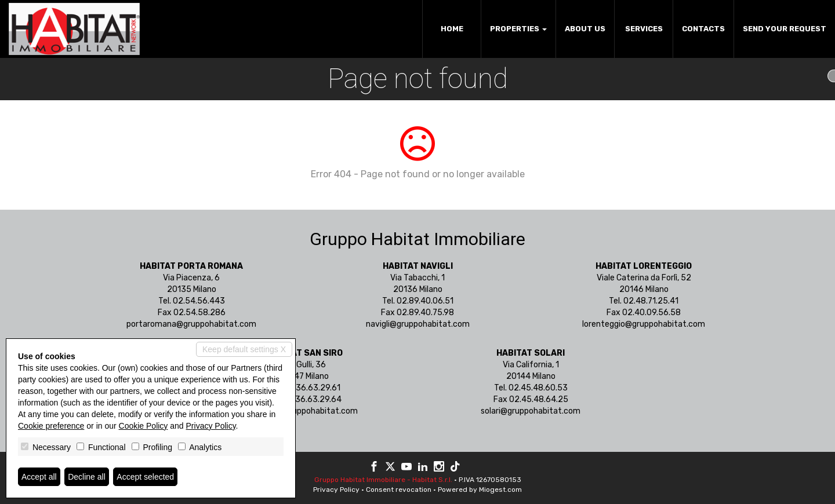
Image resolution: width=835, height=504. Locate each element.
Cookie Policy (144, 426)
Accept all (39, 477)
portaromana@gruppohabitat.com (191, 324)
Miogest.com (500, 490)
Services (644, 29)
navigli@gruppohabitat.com (418, 324)
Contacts (703, 29)
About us (585, 29)
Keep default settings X (244, 349)
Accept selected (145, 477)
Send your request (785, 29)
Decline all (87, 477)
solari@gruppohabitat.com (531, 411)
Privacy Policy (336, 490)
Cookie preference (51, 426)
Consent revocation (399, 490)
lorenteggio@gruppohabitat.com (644, 324)
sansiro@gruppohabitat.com (304, 411)
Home (452, 29)
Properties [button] (518, 29)
